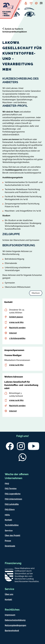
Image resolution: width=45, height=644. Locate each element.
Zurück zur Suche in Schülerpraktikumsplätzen (15, 30)
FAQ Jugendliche (13, 494)
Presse (8, 541)
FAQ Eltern (10, 509)
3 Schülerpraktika (17, 338)
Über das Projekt (12, 535)
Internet (13, 333)
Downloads (10, 546)
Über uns (9, 594)
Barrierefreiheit (12, 631)
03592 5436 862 (16, 322)
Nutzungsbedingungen (15, 625)
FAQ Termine (11, 489)
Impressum (10, 615)
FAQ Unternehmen (13, 499)
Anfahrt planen (16, 317)
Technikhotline (12, 525)
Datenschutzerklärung (15, 620)
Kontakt (8, 520)
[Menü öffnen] (41, 4)
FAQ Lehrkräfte (12, 504)
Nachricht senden (17, 328)
